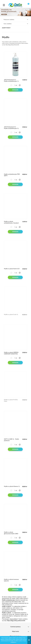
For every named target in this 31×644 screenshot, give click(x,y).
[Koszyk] (27, 5)
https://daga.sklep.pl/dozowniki (12, 45)
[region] (15, 12)
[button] (4, 5)
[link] (15, 12)
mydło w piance (7, 606)
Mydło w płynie (7, 613)
